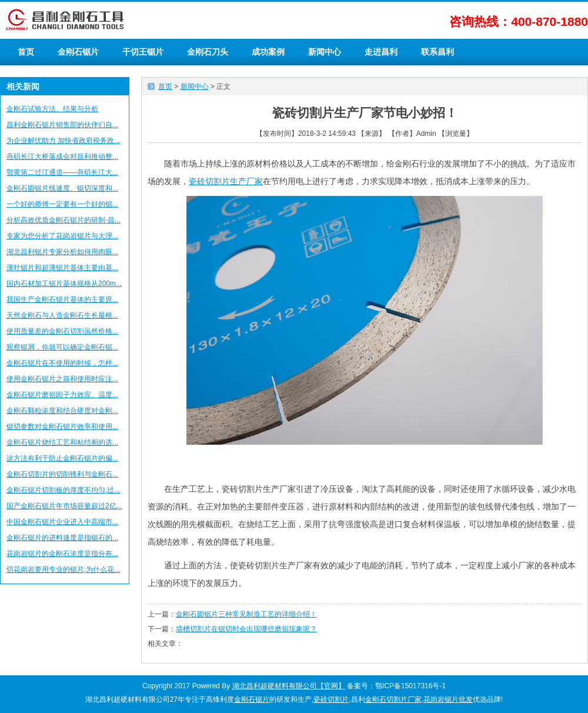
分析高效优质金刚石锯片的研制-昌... (64, 220)
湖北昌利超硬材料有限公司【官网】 (289, 686)
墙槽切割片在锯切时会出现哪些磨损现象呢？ (246, 629)
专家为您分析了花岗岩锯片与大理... (62, 236)
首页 (26, 52)
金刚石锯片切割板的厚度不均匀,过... (63, 490)
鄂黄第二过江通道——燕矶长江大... (62, 172)
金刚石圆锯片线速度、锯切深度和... (62, 188)
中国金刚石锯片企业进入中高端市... (62, 522)
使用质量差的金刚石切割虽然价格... (62, 331)
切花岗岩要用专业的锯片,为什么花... (63, 569)
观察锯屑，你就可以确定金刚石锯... (62, 347)
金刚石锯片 (78, 52)
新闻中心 (325, 52)
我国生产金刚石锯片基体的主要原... (62, 299)
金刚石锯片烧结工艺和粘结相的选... (62, 442)
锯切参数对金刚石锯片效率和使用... (62, 427)
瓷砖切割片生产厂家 (226, 181)
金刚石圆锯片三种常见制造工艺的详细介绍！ (246, 614)
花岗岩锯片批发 (448, 699)
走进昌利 (381, 52)
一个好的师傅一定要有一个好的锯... (62, 204)
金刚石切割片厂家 (393, 699)
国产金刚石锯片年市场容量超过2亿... (64, 506)
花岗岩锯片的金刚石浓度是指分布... (62, 554)
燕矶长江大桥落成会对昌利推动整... (62, 156)
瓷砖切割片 (331, 699)
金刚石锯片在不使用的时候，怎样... (62, 363)
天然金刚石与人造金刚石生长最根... (62, 315)
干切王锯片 (143, 52)
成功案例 (268, 52)
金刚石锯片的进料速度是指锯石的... (62, 538)
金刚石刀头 (208, 52)
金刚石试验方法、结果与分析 (52, 109)
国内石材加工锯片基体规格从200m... (64, 284)
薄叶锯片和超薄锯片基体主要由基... (62, 268)
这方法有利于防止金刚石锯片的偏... (62, 458)
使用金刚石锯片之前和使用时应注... (62, 379)
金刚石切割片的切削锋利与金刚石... (62, 474)
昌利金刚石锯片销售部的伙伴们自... (62, 125)
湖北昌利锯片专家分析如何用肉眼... (62, 252)
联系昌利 (437, 52)
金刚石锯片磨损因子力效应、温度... (62, 395)
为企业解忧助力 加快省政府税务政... (63, 141)
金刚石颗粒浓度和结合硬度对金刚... (62, 411)
